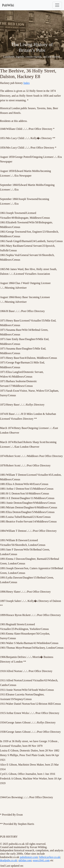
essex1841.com (41, 860)
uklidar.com (25, 860)
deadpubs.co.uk (9, 860)
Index (26, 83)
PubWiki (8, 5)
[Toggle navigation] (57, 5)
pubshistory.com (29, 857)
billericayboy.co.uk (50, 857)
